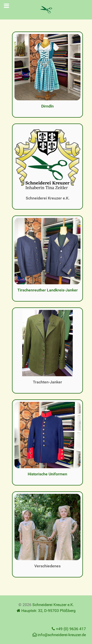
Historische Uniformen (47, 474)
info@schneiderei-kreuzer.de (59, 635)
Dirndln (47, 106)
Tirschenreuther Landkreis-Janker (48, 290)
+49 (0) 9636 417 (69, 629)
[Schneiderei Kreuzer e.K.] (46, 10)
